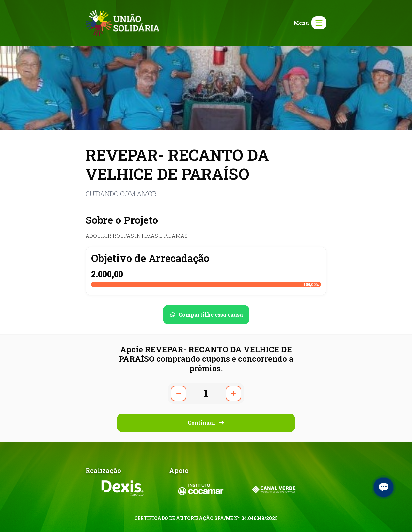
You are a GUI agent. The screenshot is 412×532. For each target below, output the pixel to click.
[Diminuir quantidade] (179, 393)
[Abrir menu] (309, 23)
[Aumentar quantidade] (233, 393)
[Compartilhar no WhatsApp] (206, 315)
